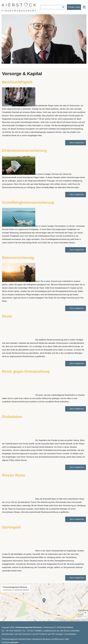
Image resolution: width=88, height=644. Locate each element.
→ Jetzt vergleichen (76, 143)
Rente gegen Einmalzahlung (26, 371)
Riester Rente (14, 475)
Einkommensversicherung (24, 151)
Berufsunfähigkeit (17, 82)
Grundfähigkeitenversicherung (28, 203)
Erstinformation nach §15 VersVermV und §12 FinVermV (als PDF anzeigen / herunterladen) (39, 634)
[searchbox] (53, 7)
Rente (7, 316)
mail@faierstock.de (51, 631)
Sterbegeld (11, 527)
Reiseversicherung (18, 258)
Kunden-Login (74, 7)
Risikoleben (12, 417)
